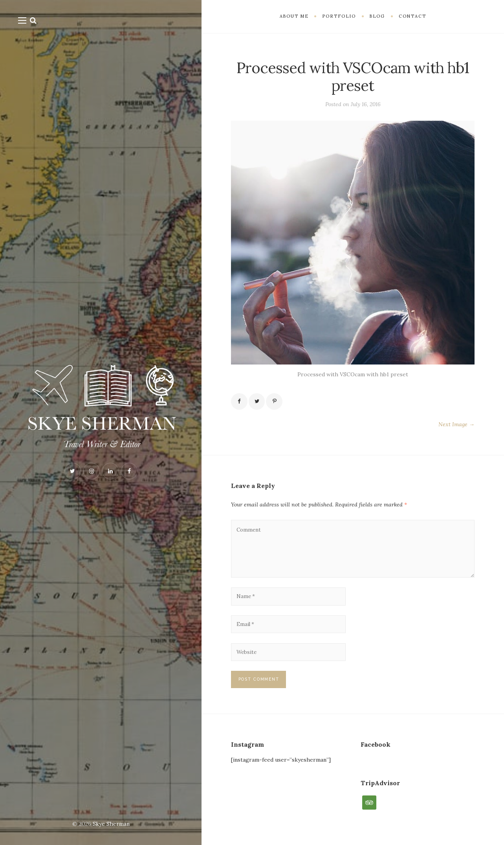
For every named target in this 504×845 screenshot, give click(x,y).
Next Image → (456, 425)
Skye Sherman (111, 824)
